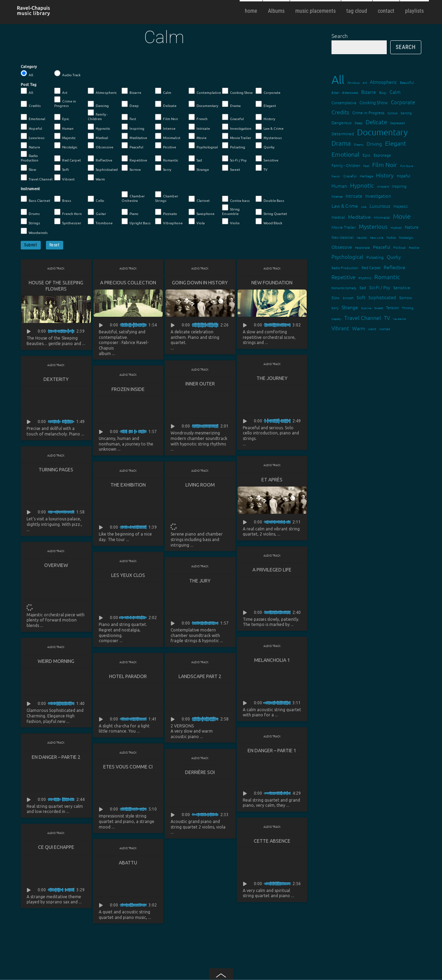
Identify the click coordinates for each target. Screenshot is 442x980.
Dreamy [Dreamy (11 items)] (359, 144)
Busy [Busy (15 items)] (383, 92)
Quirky (265, 146)
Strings (30, 222)
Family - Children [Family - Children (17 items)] (346, 165)
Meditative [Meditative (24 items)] (359, 217)
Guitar (97, 212)
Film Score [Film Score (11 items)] (407, 166)
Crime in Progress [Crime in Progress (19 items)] (368, 112)
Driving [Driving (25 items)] (374, 144)
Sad (195, 159)
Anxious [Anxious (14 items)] (353, 82)
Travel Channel (37, 178)
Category (29, 67)
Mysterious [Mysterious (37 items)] (373, 226)
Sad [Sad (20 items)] (363, 287)
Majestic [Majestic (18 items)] (401, 206)
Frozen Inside (128, 390)
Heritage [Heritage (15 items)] (366, 176)
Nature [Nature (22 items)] (412, 227)
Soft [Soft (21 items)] (361, 297)
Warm (96, 178)
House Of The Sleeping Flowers (56, 286)
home (251, 11)
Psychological (203, 146)
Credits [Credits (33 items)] (340, 112)
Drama (231, 104)
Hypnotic (99, 127)
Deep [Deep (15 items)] (359, 123)
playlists (414, 11)
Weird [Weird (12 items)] (372, 329)
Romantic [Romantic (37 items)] (387, 277)
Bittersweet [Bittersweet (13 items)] (350, 92)
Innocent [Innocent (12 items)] (383, 186)
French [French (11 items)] (336, 176)
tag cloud (357, 11)
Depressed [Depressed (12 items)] (397, 123)
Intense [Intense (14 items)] (337, 196)
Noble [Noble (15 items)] (391, 237)
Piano (130, 212)
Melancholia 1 (272, 661)
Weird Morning (56, 663)
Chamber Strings (167, 197)
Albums (276, 11)
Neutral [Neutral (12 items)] (362, 237)
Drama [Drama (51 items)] (341, 143)
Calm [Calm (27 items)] (395, 92)
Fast (129, 117)
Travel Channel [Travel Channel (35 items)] (363, 317)
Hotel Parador (128, 678)
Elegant (266, 104)
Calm (163, 91)
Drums (30, 212)
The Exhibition (128, 486)
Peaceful (132, 146)
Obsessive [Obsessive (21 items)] (342, 247)
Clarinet (199, 199)
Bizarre (131, 91)
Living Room (200, 486)
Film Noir (167, 117)
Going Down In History (200, 283)
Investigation (237, 127)
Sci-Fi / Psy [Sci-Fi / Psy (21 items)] (380, 287)
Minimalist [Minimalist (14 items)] (382, 217)
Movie (198, 136)
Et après (272, 480)
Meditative (134, 136)
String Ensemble (231, 210)
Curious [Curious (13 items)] (392, 113)
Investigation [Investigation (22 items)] (378, 196)
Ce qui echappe (56, 849)
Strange (199, 168)
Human (64, 127)
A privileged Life (272, 571)
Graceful (233, 117)
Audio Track (67, 73)
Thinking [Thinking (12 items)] (408, 308)
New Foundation (272, 283)
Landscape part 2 (200, 678)
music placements (315, 11)
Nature (30, 146)
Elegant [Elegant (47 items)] (396, 143)
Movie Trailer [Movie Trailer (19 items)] (344, 227)
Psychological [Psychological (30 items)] (347, 257)
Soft (61, 168)
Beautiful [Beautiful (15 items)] (407, 82)
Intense (165, 127)
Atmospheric (102, 91)
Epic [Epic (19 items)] (367, 155)
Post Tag (28, 85)
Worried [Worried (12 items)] (385, 329)
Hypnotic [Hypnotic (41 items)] (362, 185)
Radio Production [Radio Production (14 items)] (345, 268)
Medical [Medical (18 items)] (338, 217)
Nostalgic (66, 146)
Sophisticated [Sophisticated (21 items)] (382, 297)
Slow (28, 168)
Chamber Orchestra (133, 197)
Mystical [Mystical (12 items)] (396, 227)
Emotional (33, 117)
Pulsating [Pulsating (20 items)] (375, 257)
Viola (197, 222)
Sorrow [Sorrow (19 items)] (406, 297)
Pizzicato (166, 212)
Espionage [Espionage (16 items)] (382, 155)
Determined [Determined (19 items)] (343, 134)
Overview (56, 566)
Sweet (231, 168)
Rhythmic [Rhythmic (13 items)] (365, 278)
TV (262, 168)
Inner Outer (200, 384)
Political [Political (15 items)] (400, 247)
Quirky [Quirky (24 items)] (394, 257)
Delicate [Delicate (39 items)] (376, 122)
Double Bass (270, 199)
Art (61, 91)
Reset (55, 245)
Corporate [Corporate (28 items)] (403, 102)
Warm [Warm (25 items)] (359, 328)
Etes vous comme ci (128, 768)
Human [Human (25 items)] (339, 186)
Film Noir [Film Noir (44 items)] (385, 164)
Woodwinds (34, 231)
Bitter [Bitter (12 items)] (335, 92)
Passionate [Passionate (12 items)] (362, 247)
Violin (231, 222)
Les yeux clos (128, 576)
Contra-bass (236, 199)
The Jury (200, 582)
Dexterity (56, 380)
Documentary (203, 104)
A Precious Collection (128, 283)
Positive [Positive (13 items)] (414, 247)
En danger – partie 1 (272, 752)
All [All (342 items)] (338, 80)
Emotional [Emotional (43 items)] (345, 154)
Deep (130, 104)
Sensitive (267, 159)
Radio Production (30, 156)
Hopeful (31, 127)
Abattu (128, 865)
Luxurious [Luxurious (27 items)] (380, 206)
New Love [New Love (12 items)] (377, 237)
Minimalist (168, 136)
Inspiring (133, 127)
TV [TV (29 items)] (387, 318)
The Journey (272, 379)
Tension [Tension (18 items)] (392, 307)
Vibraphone (169, 222)
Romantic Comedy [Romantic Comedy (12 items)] (344, 288)
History (265, 117)
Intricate (199, 127)
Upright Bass (136, 222)
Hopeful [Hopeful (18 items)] (403, 176)
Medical (98, 136)
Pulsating (234, 146)
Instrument (30, 189)
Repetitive (134, 159)
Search (340, 36)
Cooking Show (237, 91)
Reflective (100, 159)
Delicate (166, 104)
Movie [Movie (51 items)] (402, 216)
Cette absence (272, 843)
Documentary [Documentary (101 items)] (382, 132)
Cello (96, 199)
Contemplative (205, 91)
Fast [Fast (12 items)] (366, 165)
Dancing (98, 104)
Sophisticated (103, 168)
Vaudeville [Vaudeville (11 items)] (399, 319)
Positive (166, 146)
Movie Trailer (237, 136)
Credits (31, 104)
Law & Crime (270, 127)
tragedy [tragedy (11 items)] (336, 319)
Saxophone (201, 212)
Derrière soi (200, 774)
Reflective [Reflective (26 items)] (395, 267)
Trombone (100, 222)
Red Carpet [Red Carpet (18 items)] (371, 267)
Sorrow (131, 168)
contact (386, 11)
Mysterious (269, 136)
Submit (31, 245)
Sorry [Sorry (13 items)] (335, 308)
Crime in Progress (65, 102)
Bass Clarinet (35, 199)
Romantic (167, 159)
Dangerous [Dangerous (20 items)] (342, 122)
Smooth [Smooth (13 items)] (348, 298)
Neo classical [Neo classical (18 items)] (343, 237)
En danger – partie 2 (56, 759)
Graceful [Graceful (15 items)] (350, 176)
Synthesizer (68, 222)
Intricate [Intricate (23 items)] (354, 196)
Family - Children (98, 115)
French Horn (68, 212)
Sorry (163, 168)
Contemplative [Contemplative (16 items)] (344, 102)
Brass (63, 199)
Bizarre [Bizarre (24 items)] (369, 92)
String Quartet (271, 212)
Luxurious (33, 136)
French (198, 117)
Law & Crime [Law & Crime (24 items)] (345, 206)
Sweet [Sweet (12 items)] (379, 308)
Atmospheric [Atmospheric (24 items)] (383, 82)
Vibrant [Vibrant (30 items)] (340, 328)
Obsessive (100, 146)
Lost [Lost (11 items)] (364, 207)
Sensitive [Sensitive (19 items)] (402, 287)
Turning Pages (56, 470)
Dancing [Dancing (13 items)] (406, 113)
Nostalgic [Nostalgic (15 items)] (406, 237)
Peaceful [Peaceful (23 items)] (382, 247)
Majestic (65, 136)
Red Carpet (68, 159)
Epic (62, 117)
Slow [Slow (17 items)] (336, 297)
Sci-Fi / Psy (234, 159)
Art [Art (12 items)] (365, 82)
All (27, 73)
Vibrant (64, 178)
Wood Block (269, 222)
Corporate (268, 91)
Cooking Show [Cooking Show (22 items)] (374, 102)
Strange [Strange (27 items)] (350, 307)
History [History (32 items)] (385, 175)
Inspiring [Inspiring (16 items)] (399, 186)
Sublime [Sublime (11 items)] (366, 308)
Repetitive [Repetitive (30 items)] (343, 277)
